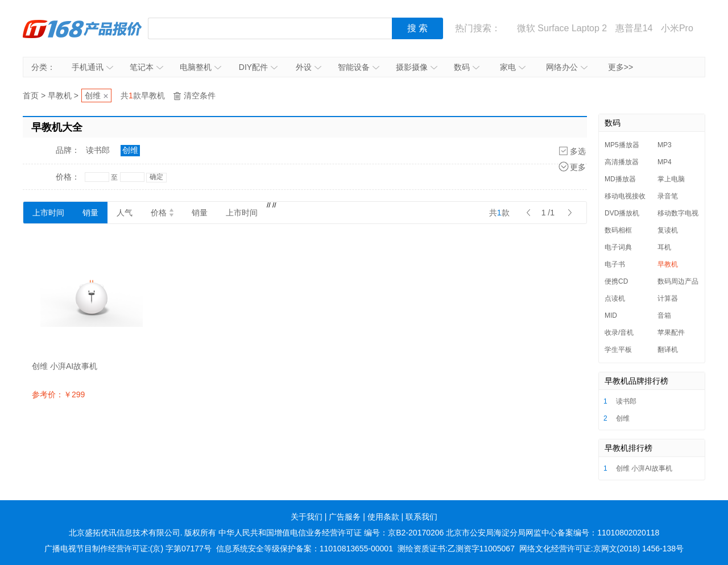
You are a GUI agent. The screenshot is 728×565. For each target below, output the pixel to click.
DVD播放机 (622, 213)
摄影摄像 (417, 67)
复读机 (668, 230)
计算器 (668, 298)
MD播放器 (620, 179)
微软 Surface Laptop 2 (562, 28)
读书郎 (98, 150)
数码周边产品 (678, 281)
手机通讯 (92, 67)
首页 (31, 95)
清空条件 (200, 95)
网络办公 (567, 67)
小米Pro (677, 28)
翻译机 (668, 350)
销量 (90, 213)
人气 (125, 213)
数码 (467, 67)
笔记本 (146, 67)
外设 (309, 67)
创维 (93, 95)
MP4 (665, 162)
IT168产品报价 (82, 28)
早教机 (60, 95)
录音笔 (668, 196)
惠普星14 (634, 28)
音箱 (664, 315)
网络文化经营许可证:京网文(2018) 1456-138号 (601, 549)
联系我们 (421, 517)
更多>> (621, 67)
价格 (162, 213)
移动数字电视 (678, 213)
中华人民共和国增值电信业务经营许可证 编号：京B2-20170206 (331, 533)
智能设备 (359, 67)
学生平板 (618, 350)
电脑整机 (200, 67)
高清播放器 (622, 162)
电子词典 (618, 247)
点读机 (615, 298)
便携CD (616, 281)
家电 (513, 67)
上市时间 (48, 213)
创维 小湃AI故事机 (644, 468)
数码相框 (618, 230)
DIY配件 (258, 67)
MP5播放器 (622, 145)
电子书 (615, 264)
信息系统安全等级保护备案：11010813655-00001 (305, 549)
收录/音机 (619, 333)
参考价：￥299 (58, 394)
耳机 (664, 247)
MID (611, 315)
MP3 (665, 145)
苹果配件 (671, 333)
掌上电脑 (671, 179)
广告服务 (345, 517)
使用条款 (383, 517)
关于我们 (307, 517)
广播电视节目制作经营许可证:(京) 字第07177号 (128, 549)
